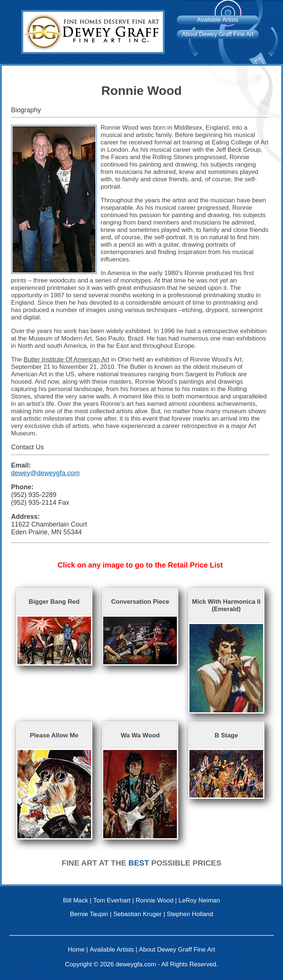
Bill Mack (76, 900)
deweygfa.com (136, 964)
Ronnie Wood (155, 900)
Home (76, 950)
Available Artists (218, 20)
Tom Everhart (112, 900)
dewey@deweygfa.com (45, 473)
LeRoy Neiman (199, 900)
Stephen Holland (190, 914)
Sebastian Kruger (137, 914)
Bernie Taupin (89, 914)
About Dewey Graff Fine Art (218, 34)
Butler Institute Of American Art (66, 359)
